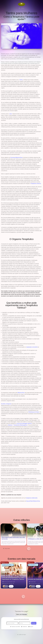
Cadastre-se (24, 627)
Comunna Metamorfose (16, 157)
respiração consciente (32, 347)
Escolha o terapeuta (6, 404)
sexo (11, 114)
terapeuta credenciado (32, 498)
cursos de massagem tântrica (24, 423)
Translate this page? (21, 611)
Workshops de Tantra (34, 412)
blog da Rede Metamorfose (33, 501)
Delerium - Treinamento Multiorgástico (18, 425)
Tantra (21, 80)
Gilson (32, 586)
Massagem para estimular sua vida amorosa (13, 538)
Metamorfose (21, 393)
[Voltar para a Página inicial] (22, 4)
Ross (5, 586)
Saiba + (11, 586)
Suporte (31, 627)
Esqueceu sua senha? (15, 627)
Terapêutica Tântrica (36, 184)
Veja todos (7, 548)
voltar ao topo (22, 635)
